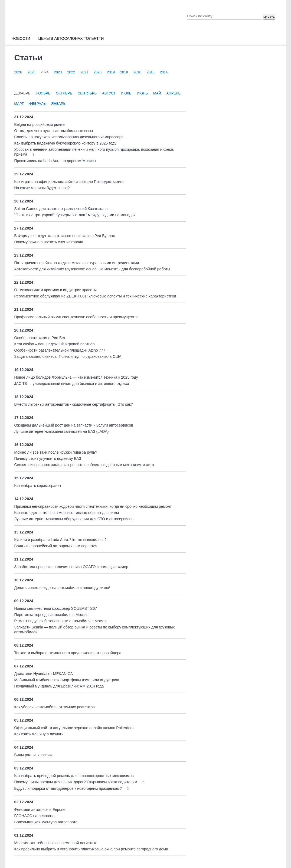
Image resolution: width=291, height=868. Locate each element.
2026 (18, 72)
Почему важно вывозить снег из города (49, 242)
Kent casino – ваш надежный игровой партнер (55, 344)
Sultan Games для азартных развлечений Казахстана (61, 209)
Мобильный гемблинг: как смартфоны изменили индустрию (67, 680)
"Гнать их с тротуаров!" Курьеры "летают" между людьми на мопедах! (76, 215)
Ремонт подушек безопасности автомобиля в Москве (61, 621)
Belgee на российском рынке (40, 125)
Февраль (37, 104)
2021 (84, 72)
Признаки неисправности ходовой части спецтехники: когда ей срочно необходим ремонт (93, 506)
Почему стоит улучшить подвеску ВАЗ (48, 458)
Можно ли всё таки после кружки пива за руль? (56, 452)
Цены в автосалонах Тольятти (71, 38)
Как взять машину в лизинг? (39, 734)
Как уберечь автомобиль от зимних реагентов (55, 707)
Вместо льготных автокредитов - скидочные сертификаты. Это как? (74, 404)
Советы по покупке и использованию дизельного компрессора (69, 137)
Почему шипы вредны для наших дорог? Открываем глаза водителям (76, 782)
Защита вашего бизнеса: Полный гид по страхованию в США (68, 356)
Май (157, 93)
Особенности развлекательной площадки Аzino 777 (60, 350)
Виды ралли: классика (34, 755)
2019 (111, 72)
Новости (21, 38)
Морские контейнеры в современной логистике (56, 843)
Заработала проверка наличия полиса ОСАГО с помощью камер (71, 567)
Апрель (174, 93)
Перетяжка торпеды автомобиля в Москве (51, 615)
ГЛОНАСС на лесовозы (35, 816)
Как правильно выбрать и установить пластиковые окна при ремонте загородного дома (91, 849)
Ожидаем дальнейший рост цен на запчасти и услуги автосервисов (74, 425)
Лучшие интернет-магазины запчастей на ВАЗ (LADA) (62, 431)
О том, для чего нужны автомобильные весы (54, 131)
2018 (124, 72)
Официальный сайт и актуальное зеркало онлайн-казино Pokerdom (74, 728)
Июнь (142, 93)
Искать (269, 17)
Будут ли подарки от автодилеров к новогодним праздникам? (69, 788)
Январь (58, 104)
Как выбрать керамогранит (38, 486)
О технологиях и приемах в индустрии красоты (56, 290)
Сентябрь (87, 93)
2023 (58, 72)
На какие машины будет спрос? (42, 188)
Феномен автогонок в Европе (40, 810)
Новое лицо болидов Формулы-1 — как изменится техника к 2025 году (76, 377)
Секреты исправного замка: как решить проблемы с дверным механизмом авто (84, 465)
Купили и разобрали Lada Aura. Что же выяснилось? (61, 540)
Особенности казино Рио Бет (40, 338)
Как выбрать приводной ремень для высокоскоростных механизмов (74, 776)
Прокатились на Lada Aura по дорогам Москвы (55, 161)
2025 (31, 72)
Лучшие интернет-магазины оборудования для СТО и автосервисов (74, 519)
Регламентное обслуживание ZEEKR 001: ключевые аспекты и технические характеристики (95, 296)
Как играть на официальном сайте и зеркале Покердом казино (69, 182)
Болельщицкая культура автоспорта (46, 822)
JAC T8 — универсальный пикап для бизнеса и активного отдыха (72, 384)
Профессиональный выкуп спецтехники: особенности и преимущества (77, 317)
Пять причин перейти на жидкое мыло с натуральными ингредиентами (77, 263)
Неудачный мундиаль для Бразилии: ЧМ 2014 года (59, 686)
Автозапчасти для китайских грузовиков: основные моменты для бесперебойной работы (92, 269)
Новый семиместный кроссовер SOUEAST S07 (56, 608)
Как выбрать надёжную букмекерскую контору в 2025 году (65, 143)
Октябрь (64, 93)
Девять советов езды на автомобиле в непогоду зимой (62, 588)
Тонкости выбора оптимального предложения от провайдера (68, 653)
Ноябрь (43, 93)
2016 (137, 72)
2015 (151, 72)
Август (109, 93)
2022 (71, 72)
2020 (98, 72)
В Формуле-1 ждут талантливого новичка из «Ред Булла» (65, 236)
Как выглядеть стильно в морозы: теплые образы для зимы (67, 513)
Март (19, 104)
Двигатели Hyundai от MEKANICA (44, 674)
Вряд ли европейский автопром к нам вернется (56, 546)
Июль (126, 93)
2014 (164, 72)
